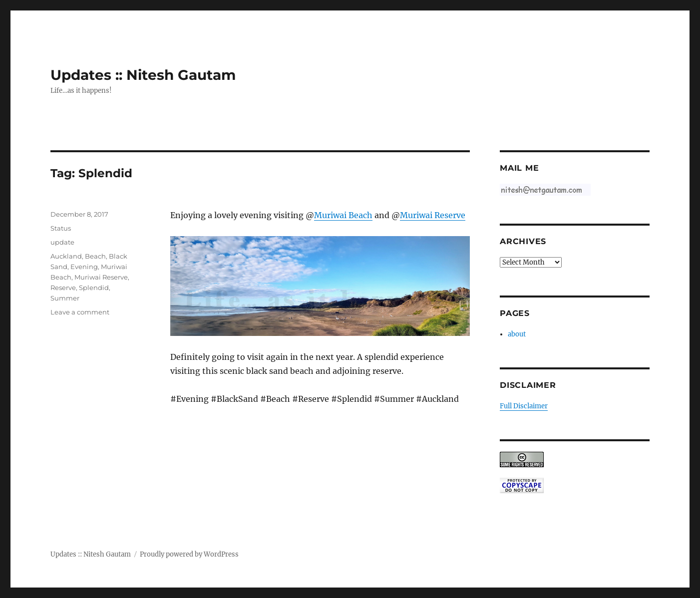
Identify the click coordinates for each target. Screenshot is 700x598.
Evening (84, 267)
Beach (95, 256)
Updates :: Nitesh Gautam (143, 75)
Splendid (94, 288)
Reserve (63, 288)
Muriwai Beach (343, 215)
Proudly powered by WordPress (189, 554)
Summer (65, 298)
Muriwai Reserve (433, 215)
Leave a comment (80, 312)
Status (61, 228)
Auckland (66, 256)
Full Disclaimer (524, 406)
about (517, 334)
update (62, 242)
